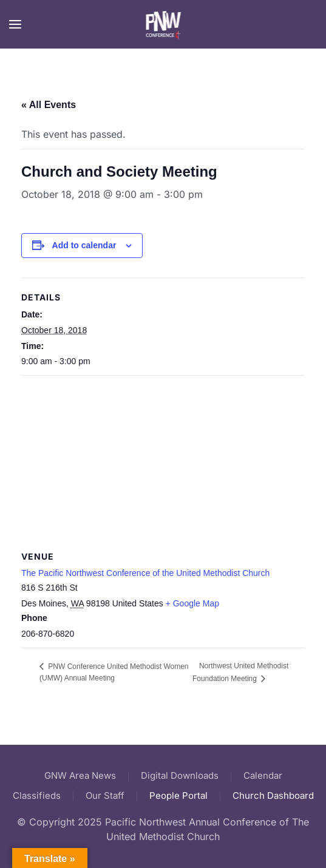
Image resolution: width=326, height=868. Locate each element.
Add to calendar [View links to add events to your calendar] (84, 245)
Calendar (263, 775)
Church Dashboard (273, 795)
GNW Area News (80, 775)
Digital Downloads (180, 775)
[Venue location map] (163, 463)
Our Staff (105, 795)
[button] (15, 24)
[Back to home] (163, 24)
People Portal (178, 795)
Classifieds (37, 795)
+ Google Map (192, 603)
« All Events (49, 105)
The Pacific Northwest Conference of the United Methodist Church (145, 573)
